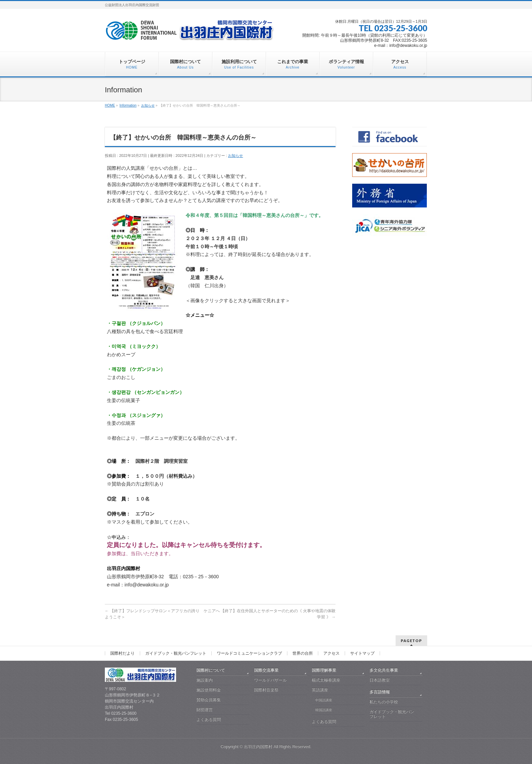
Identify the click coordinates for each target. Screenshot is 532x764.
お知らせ (235, 156)
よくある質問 (209, 720)
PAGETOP (411, 641)
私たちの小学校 (384, 702)
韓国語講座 (324, 710)
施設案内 (205, 680)
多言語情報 (380, 692)
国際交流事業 (266, 670)
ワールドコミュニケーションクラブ (249, 653)
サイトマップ (362, 653)
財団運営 (205, 710)
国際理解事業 (324, 670)
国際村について (211, 670)
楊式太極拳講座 (326, 680)
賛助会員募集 (209, 700)
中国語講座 (324, 700)
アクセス (331, 653)
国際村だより (122, 653)
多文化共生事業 (384, 670)
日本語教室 (380, 680)
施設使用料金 (209, 690)
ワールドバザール (270, 680)
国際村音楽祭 (266, 690)
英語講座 (320, 690)
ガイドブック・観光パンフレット (176, 653)
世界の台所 (303, 653)
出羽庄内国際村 (258, 747)
